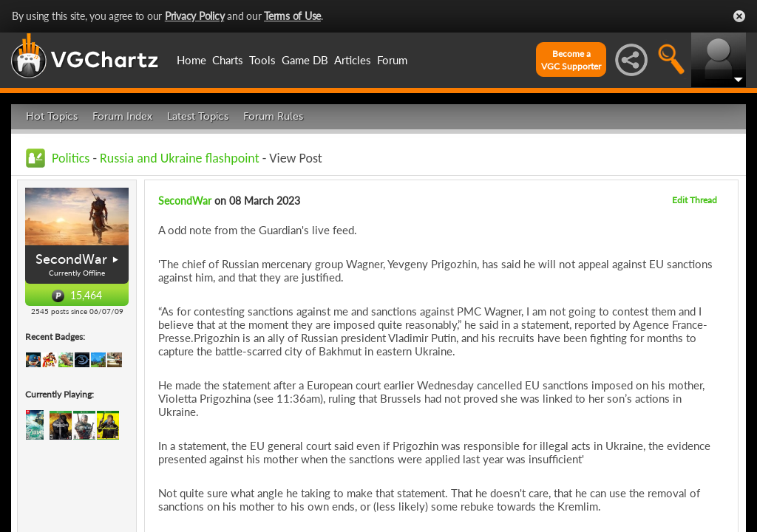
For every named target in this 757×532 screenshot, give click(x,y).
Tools (262, 60)
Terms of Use (292, 16)
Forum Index (122, 116)
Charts (228, 60)
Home (191, 60)
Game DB (305, 60)
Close (739, 16)
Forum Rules (273, 116)
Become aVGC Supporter (571, 60)
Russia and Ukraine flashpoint (180, 158)
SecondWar (71, 259)
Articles (353, 60)
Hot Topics (52, 116)
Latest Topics (198, 116)
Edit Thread (695, 200)
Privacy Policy (195, 16)
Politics (71, 158)
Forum (392, 60)
